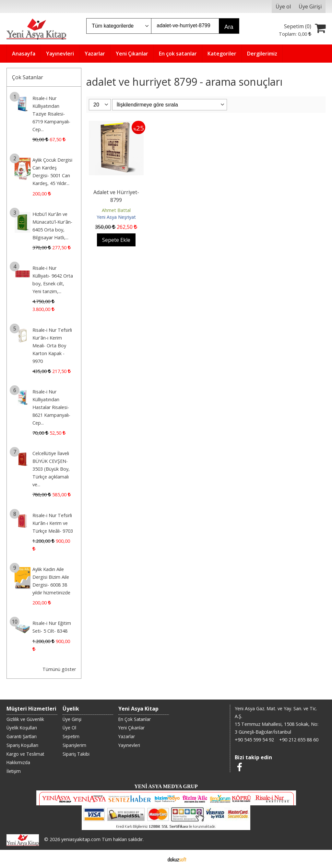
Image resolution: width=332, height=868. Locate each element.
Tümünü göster (59, 669)
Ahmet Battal (116, 210)
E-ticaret (156, 859)
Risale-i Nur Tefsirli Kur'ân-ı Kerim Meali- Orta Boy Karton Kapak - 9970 (52, 346)
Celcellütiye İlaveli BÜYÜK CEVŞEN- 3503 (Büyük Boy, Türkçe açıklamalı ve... (51, 469)
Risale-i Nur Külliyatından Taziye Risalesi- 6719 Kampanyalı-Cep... (51, 114)
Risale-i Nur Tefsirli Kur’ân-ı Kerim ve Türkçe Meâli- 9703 (53, 523)
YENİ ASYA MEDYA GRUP (166, 786)
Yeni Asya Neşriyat (116, 217)
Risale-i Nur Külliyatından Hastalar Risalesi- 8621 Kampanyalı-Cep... (51, 407)
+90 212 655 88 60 (299, 740)
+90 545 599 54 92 (254, 740)
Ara (229, 27)
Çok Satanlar (28, 77)
